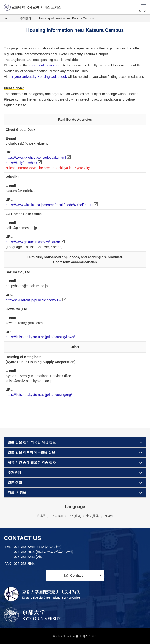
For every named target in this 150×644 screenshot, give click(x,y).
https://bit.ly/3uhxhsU (21, 163)
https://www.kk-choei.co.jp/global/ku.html (36, 158)
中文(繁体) (75, 516)
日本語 (41, 516)
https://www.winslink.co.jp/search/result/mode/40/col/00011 (49, 205)
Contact (73, 576)
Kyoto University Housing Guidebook (40, 77)
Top (6, 18)
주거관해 (26, 18)
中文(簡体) (93, 516)
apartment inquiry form (46, 65)
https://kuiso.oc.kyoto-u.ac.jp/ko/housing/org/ (39, 395)
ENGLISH (57, 516)
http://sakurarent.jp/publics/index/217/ (33, 300)
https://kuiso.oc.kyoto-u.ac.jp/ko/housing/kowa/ (40, 337)
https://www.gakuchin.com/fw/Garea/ (33, 242)
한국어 (109, 516)
